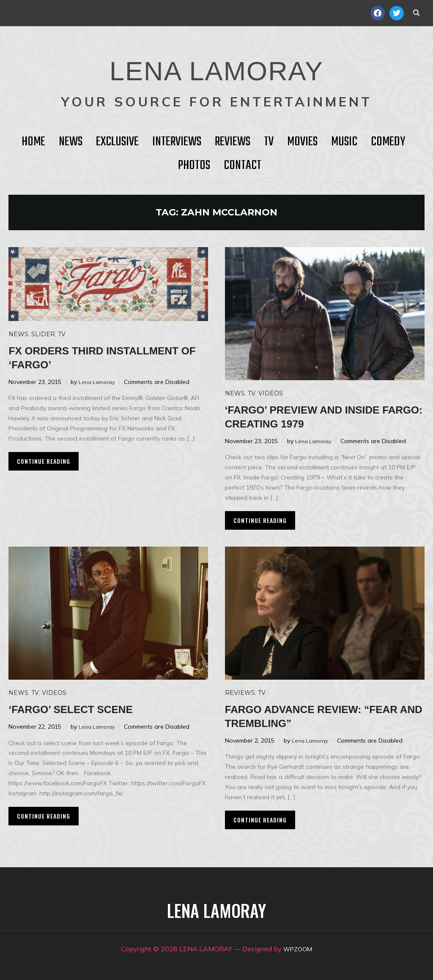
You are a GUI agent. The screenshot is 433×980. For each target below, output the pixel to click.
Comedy (388, 142)
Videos (271, 393)
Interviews (177, 142)
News (71, 142)
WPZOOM (298, 949)
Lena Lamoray (98, 382)
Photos (194, 166)
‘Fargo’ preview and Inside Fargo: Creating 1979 (320, 416)
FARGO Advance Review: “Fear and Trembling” (309, 716)
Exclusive (117, 142)
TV (269, 142)
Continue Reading (44, 461)
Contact (243, 166)
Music (344, 142)
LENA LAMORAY (216, 65)
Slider (43, 334)
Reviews (233, 142)
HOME (33, 142)
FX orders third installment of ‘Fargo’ (91, 357)
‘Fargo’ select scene (85, 709)
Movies (302, 142)
